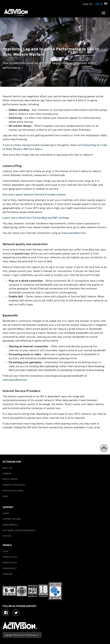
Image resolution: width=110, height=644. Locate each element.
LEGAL (6, 552)
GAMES (6, 513)
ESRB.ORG (8, 574)
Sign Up (87, 5)
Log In (98, 4)
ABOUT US (7, 468)
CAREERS (7, 474)
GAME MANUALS (10, 525)
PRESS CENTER (10, 479)
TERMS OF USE (10, 557)
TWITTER (7, 536)
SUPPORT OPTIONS (12, 519)
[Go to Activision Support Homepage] (18, 13)
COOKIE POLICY (10, 569)
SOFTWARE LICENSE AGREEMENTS (19, 531)
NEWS (5, 497)
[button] (106, 4)
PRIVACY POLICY (10, 563)
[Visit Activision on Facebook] (6, 613)
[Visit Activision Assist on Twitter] (16, 613)
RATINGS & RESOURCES (14, 485)
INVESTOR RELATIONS (13, 491)
